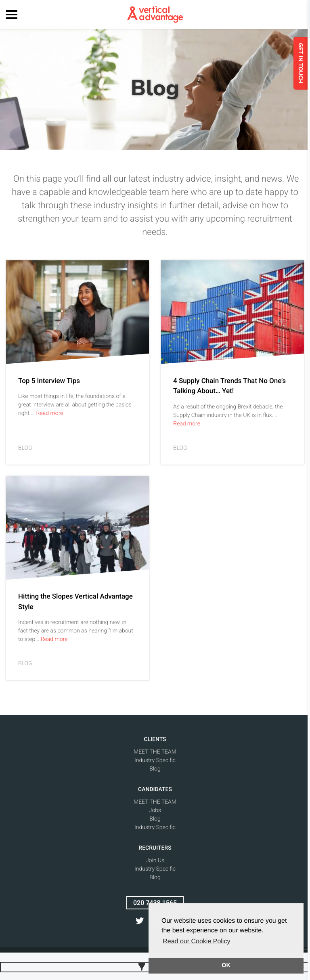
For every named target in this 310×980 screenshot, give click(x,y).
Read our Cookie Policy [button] (196, 941)
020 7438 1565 (155, 903)
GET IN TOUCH (303, 63)
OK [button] (226, 965)
